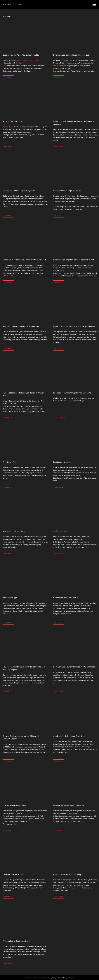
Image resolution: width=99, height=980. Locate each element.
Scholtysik (19, 63)
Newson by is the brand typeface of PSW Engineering (76, 326)
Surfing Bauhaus (60, 531)
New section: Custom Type (14, 531)
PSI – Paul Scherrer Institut (30, 60)
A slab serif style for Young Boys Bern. (69, 736)
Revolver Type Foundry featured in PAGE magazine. (75, 667)
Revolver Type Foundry (13, 4)
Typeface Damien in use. (13, 874)
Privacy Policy (52, 978)
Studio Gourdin (59, 66)
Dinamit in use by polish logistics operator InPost (73, 260)
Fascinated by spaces (62, 462)
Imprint (71, 978)
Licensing (29, 978)
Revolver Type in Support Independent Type (21, 326)
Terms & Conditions (40, 978)
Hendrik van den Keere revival (66, 598)
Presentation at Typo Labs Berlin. (17, 941)
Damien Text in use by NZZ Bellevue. (69, 805)
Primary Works (8, 127)
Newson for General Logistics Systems (19, 191)
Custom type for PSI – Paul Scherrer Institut (21, 55)
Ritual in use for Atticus (12, 121)
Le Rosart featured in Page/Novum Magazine (72, 393)
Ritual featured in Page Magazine (67, 191)
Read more (8, 77)
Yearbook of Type (10, 598)
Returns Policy (62, 978)
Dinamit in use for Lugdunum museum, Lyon (72, 55)
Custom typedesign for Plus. (14, 805)
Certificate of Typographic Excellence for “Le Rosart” (25, 260)
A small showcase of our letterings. (68, 874)
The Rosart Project (11, 462)
